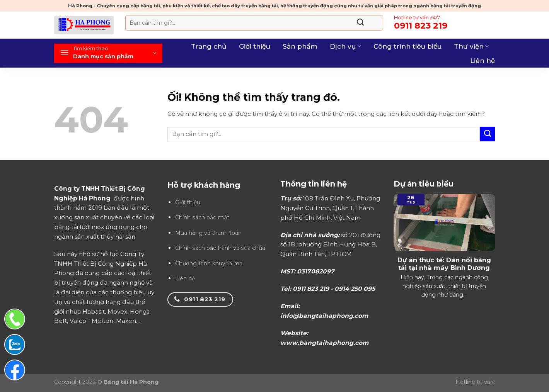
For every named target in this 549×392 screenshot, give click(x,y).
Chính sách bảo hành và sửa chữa (220, 248)
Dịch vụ (345, 46)
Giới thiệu (255, 46)
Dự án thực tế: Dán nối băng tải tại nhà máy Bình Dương (444, 264)
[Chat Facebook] (15, 370)
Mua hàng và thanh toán (208, 233)
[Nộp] (360, 23)
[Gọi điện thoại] (15, 319)
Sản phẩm (300, 46)
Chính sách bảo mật (202, 217)
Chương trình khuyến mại (209, 263)
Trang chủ (209, 46)
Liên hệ (483, 61)
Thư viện (471, 46)
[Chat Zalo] (15, 344)
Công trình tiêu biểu (407, 46)
